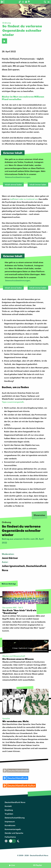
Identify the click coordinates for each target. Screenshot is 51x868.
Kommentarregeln (13, 829)
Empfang (9, 810)
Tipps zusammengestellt (13, 402)
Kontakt (8, 806)
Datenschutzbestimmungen (18, 177)
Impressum (10, 821)
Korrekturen (10, 825)
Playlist (39, 865)
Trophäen (9, 814)
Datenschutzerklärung (15, 818)
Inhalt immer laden (38, 184)
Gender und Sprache (14, 833)
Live (13, 865)
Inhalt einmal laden (13, 184)
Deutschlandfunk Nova (15, 802)
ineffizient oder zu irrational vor (24, 199)
